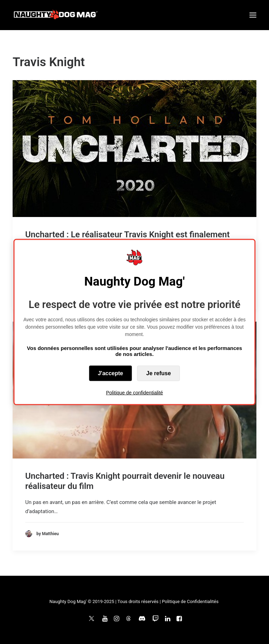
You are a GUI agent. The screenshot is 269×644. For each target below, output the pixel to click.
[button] (253, 15)
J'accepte (110, 373)
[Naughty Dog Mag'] (56, 15)
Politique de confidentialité (135, 392)
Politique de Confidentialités (190, 601)
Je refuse (159, 373)
